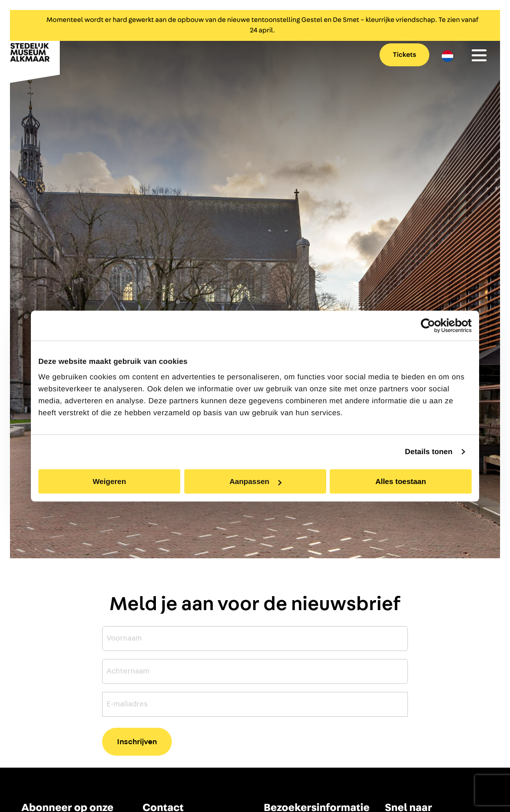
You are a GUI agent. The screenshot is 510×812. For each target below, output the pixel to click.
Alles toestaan (401, 481)
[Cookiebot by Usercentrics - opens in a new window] (428, 325)
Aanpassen (255, 481)
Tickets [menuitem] (405, 55)
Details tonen (429, 452)
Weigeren (109, 481)
